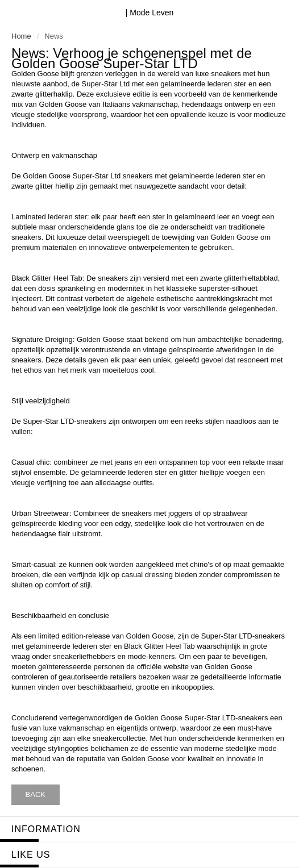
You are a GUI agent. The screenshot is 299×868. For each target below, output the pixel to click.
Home (21, 36)
